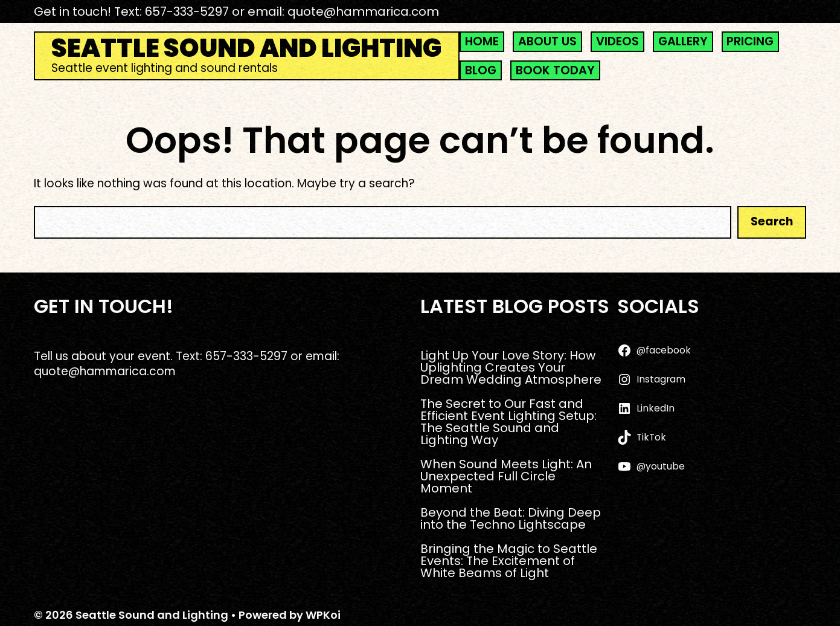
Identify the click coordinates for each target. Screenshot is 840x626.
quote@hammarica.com (363, 11)
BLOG (481, 70)
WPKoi (323, 615)
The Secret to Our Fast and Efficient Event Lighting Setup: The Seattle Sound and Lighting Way (508, 422)
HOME (482, 41)
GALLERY (683, 41)
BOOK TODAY (555, 70)
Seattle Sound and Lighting (246, 48)
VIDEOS (617, 41)
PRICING (750, 41)
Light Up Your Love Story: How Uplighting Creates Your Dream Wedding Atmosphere (511, 367)
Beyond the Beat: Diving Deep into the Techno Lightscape (511, 518)
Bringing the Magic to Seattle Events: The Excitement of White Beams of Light (509, 561)
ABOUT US (547, 41)
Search (772, 221)
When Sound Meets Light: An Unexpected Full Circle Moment (506, 476)
